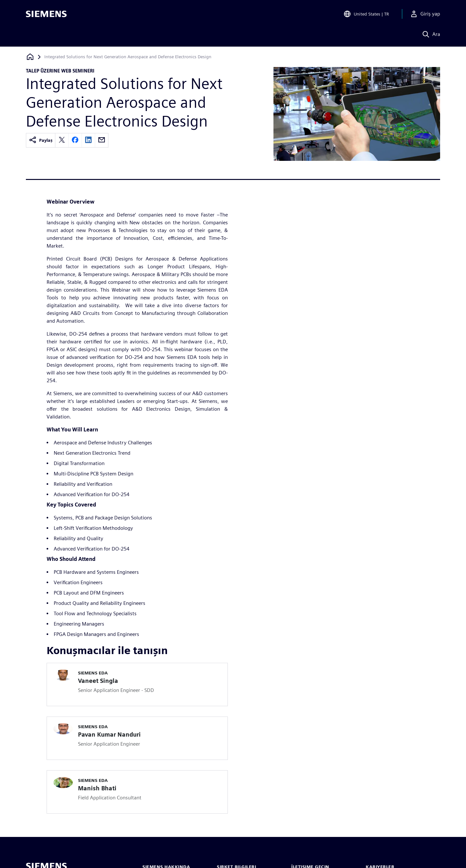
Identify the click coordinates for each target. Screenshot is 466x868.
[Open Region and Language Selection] (366, 14)
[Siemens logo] (46, 14)
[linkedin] (88, 140)
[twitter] (62, 140)
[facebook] (75, 140)
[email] (102, 140)
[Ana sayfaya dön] (30, 57)
